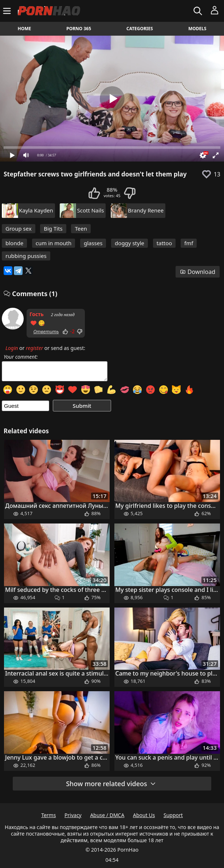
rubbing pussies (26, 256)
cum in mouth (54, 243)
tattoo (164, 243)
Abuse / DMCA (107, 815)
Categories (140, 29)
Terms (48, 815)
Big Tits (53, 228)
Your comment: (21, 357)
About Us (144, 815)
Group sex (19, 228)
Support (173, 815)
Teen (81, 228)
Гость (37, 314)
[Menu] (8, 11)
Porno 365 (79, 29)
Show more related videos (111, 784)
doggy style (129, 243)
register (34, 348)
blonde (14, 243)
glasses (93, 243)
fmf (189, 243)
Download (198, 272)
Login (12, 348)
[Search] (199, 11)
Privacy (73, 815)
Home (25, 29)
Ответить (46, 331)
